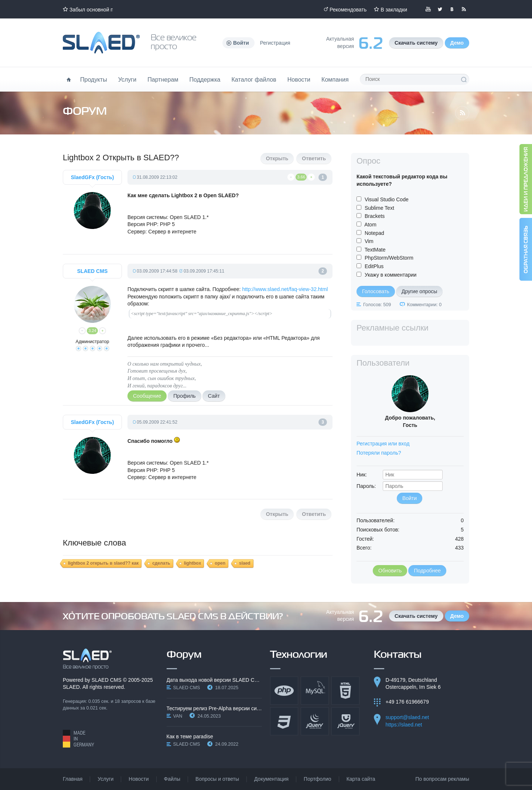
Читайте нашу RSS (464, 9)
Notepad (374, 233)
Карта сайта (361, 779)
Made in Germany (79, 739)
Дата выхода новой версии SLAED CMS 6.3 (214, 680)
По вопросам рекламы (442, 779)
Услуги (127, 79)
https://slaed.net (404, 725)
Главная (73, 779)
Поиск (464, 79)
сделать (161, 563)
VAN (178, 716)
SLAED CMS (107, 680)
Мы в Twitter (440, 9)
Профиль (184, 396)
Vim (369, 241)
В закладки (394, 10)
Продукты (94, 79)
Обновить (390, 571)
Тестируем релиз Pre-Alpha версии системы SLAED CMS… (214, 708)
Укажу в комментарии (391, 275)
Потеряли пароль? (379, 453)
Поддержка (205, 79)
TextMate (375, 250)
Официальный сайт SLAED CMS (101, 43)
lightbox (193, 563)
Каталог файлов (254, 79)
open (220, 563)
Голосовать (376, 291)
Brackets (375, 216)
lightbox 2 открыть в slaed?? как (103, 563)
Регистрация (275, 43)
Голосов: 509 (377, 305)
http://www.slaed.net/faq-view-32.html (285, 289)
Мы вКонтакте (452, 9)
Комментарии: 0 (424, 305)
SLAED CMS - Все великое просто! (87, 659)
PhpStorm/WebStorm (389, 258)
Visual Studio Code (387, 199)
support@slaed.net (407, 717)
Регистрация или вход (383, 444)
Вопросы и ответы (217, 779)
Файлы (172, 779)
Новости (299, 79)
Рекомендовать (348, 10)
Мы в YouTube (428, 9)
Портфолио (318, 779)
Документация (271, 779)
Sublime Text (379, 208)
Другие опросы (420, 291)
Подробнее (427, 571)
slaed (245, 563)
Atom (370, 225)
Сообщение (147, 396)
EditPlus (374, 266)
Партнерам (163, 79)
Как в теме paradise (190, 736)
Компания (335, 79)
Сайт (214, 396)
